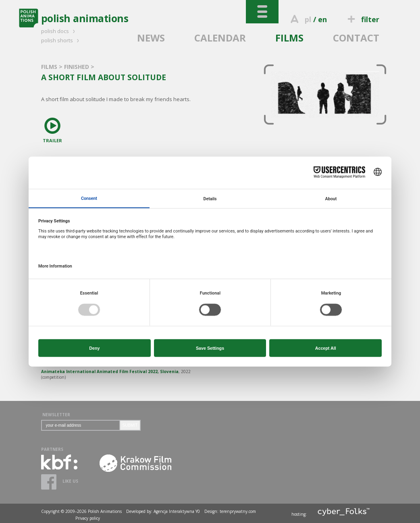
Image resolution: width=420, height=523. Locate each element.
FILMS (289, 38)
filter (362, 19)
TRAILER (52, 129)
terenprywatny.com (238, 511)
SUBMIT (130, 425)
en (322, 19)
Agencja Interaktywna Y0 (177, 511)
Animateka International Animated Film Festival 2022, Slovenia (110, 371)
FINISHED (77, 67)
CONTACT (356, 38)
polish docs (59, 31)
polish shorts (61, 40)
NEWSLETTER (56, 415)
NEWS (151, 38)
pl (308, 19)
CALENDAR (220, 38)
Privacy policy (88, 518)
